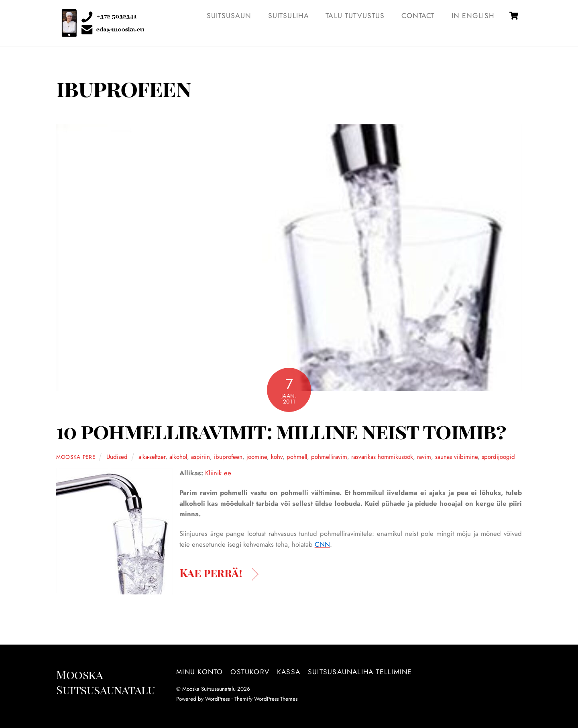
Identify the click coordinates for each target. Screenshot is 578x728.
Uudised (117, 457)
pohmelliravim (329, 457)
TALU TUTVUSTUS (355, 16)
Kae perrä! (211, 572)
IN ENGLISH (473, 16)
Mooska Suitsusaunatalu (209, 689)
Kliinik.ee (218, 473)
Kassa (289, 672)
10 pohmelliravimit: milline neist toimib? (281, 431)
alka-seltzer (152, 457)
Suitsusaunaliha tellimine (360, 672)
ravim (424, 457)
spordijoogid (498, 457)
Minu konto (199, 672)
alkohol (178, 457)
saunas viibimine (456, 457)
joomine (257, 457)
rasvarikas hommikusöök (382, 457)
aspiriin (200, 457)
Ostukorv (250, 672)
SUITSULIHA (289, 16)
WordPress (217, 699)
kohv (277, 457)
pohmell (297, 457)
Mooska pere (76, 457)
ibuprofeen (228, 457)
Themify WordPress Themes (266, 699)
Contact (418, 16)
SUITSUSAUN (229, 16)
